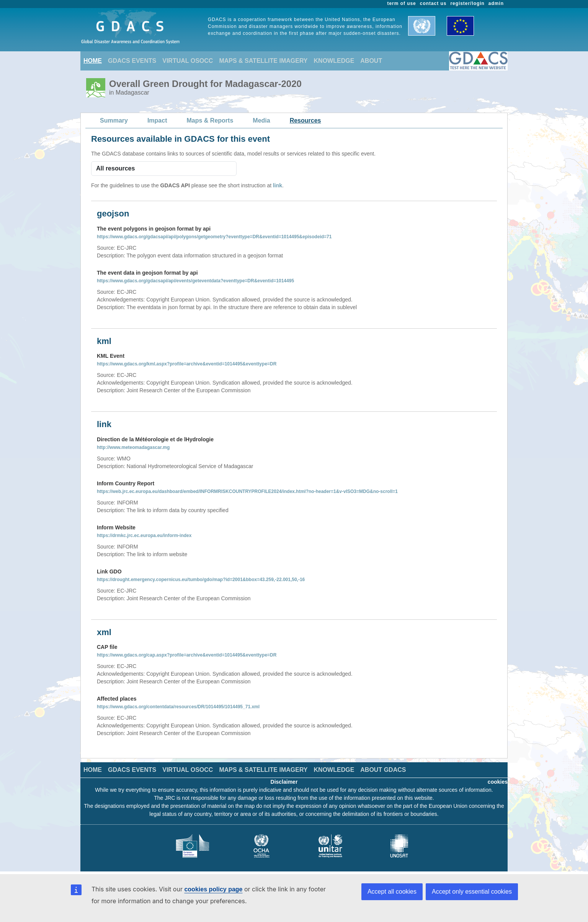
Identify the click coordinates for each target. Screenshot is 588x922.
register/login (467, 3)
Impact (157, 120)
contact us (433, 3)
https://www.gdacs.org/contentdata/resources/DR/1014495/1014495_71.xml (178, 707)
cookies (498, 782)
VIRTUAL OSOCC (188, 61)
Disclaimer (284, 782)
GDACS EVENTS (132, 61)
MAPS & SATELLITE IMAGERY (263, 61)
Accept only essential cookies (472, 892)
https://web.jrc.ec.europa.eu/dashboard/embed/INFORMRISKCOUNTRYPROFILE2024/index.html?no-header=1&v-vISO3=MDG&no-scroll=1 (247, 491)
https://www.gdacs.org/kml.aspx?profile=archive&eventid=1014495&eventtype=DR (187, 364)
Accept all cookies (392, 892)
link (278, 185)
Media (261, 120)
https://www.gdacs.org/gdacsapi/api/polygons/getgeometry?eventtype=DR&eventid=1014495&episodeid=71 (214, 237)
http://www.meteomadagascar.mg (133, 447)
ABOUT (371, 61)
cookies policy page (213, 889)
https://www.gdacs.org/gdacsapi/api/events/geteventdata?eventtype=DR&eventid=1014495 (195, 281)
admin (496, 3)
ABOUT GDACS (383, 770)
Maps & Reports (210, 120)
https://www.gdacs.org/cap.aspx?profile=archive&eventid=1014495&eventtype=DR (187, 655)
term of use (402, 3)
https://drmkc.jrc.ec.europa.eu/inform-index (144, 536)
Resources (305, 120)
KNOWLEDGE (334, 61)
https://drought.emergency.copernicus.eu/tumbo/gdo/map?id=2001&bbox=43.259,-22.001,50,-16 (201, 580)
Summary (114, 120)
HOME (93, 61)
